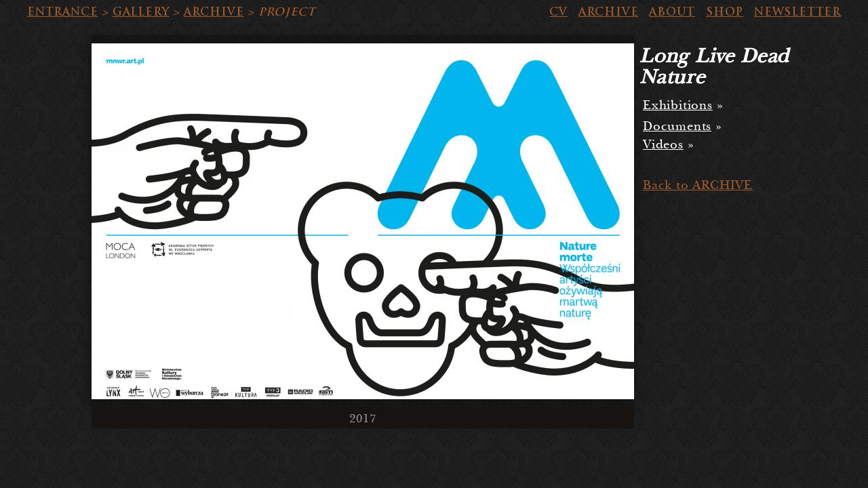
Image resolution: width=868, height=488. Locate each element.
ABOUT (672, 12)
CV (558, 12)
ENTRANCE (62, 12)
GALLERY (141, 12)
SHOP (725, 12)
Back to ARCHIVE (698, 185)
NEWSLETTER (797, 12)
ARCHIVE (214, 12)
